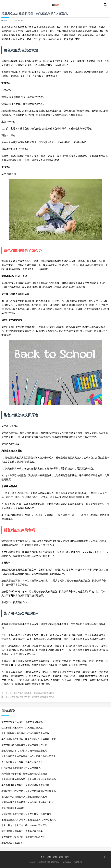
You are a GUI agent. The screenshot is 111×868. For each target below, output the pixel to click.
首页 (43, 857)
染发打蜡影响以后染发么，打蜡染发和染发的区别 (25, 733)
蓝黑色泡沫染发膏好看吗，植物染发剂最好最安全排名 (27, 802)
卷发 (61, 857)
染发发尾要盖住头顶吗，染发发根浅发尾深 (22, 722)
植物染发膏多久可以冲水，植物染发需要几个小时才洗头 (29, 820)
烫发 (55, 857)
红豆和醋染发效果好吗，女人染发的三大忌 (22, 728)
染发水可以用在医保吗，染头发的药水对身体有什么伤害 (29, 739)
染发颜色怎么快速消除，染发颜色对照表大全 (23, 837)
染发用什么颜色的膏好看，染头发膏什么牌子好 (24, 745)
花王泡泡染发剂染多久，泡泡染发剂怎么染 (22, 831)
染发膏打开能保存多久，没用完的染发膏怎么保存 (25, 785)
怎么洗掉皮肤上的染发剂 (13, 808)
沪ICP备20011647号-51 (71, 862)
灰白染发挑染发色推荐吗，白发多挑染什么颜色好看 (26, 814)
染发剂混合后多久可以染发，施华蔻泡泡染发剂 (24, 751)
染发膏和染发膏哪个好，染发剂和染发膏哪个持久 (32, 697)
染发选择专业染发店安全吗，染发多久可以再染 (24, 825)
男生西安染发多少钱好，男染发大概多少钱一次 (24, 762)
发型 (67, 857)
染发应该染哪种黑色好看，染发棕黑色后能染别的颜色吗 (29, 779)
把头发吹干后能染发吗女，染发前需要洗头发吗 (24, 797)
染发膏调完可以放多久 (12, 843)
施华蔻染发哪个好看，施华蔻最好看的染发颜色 (24, 774)
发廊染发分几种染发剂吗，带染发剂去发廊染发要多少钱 (29, 791)
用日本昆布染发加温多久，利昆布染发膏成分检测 (32, 693)
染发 (49, 857)
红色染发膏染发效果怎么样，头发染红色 (21, 768)
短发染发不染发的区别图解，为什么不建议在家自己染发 (29, 756)
